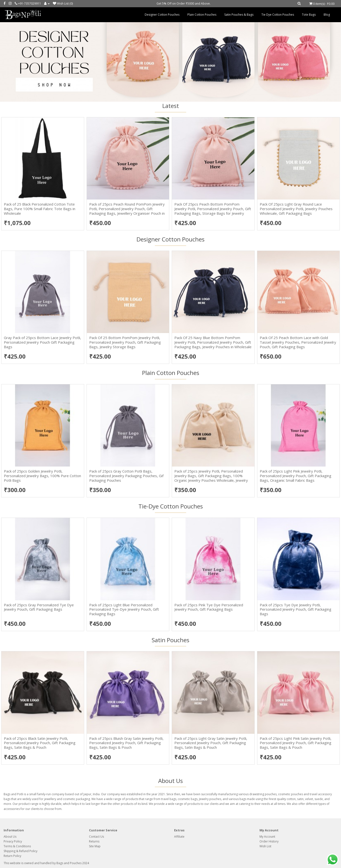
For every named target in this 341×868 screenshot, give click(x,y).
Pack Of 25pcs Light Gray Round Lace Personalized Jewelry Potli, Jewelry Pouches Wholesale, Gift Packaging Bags (296, 209)
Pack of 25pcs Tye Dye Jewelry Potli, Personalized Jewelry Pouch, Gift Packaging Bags (296, 609)
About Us (10, 837)
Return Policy (12, 856)
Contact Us (96, 837)
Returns (94, 841)
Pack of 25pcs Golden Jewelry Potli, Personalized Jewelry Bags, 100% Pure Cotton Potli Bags (42, 476)
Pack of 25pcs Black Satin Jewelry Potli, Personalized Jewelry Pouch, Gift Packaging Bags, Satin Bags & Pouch (40, 743)
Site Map (95, 846)
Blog (327, 15)
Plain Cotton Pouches (202, 15)
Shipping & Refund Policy (20, 851)
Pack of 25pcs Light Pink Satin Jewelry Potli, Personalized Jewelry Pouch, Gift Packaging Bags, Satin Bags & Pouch (296, 743)
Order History (269, 841)
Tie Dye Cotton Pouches (278, 15)
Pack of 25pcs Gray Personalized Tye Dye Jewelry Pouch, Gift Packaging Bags (39, 607)
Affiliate (179, 837)
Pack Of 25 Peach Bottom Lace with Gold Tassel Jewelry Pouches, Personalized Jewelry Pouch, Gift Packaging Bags (298, 342)
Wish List (265, 846)
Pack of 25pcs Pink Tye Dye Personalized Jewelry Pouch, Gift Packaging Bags (209, 607)
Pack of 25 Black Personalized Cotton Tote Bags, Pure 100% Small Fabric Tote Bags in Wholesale (40, 209)
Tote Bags (309, 15)
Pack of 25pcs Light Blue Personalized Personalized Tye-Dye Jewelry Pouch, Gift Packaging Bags (124, 609)
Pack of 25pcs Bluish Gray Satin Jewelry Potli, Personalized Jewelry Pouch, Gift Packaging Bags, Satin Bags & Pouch (126, 743)
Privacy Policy (13, 841)
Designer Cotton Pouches (162, 15)
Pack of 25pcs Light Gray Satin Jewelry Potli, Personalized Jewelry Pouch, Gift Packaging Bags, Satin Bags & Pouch (211, 743)
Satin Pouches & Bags (239, 15)
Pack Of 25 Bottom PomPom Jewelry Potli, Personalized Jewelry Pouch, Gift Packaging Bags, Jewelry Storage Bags (125, 342)
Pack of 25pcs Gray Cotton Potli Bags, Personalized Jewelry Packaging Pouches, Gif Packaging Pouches (126, 476)
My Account (267, 837)
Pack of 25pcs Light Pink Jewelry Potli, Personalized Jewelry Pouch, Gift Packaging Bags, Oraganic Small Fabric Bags (296, 476)
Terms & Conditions (17, 846)
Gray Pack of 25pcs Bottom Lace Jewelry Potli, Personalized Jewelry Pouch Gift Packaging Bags (42, 342)
